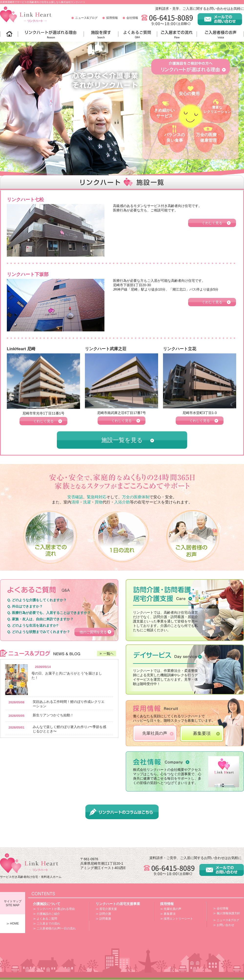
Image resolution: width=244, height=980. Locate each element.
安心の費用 (189, 94)
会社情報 (132, 18)
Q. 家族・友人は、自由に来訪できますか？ (40, 619)
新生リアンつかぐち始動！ (53, 715)
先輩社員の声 (155, 733)
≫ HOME (13, 924)
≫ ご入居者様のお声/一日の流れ (54, 928)
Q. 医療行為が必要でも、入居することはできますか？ (49, 613)
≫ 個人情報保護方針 (227, 913)
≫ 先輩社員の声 (171, 909)
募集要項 (202, 733)
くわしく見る (212, 223)
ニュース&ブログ (86, 18)
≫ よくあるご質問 (45, 919)
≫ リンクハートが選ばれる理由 (54, 909)
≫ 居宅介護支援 (106, 909)
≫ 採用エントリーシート (177, 919)
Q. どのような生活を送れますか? (33, 625)
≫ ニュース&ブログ (226, 920)
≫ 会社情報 (221, 908)
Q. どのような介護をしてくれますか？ (37, 600)
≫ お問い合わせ (224, 925)
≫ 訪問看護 (103, 919)
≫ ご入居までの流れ (46, 924)
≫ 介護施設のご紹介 (46, 914)
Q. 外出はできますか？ (25, 606)
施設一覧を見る (122, 440)
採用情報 (112, 18)
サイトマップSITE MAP (13, 903)
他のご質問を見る (93, 632)
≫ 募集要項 (168, 914)
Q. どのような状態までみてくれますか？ (39, 632)
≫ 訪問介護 (103, 914)
